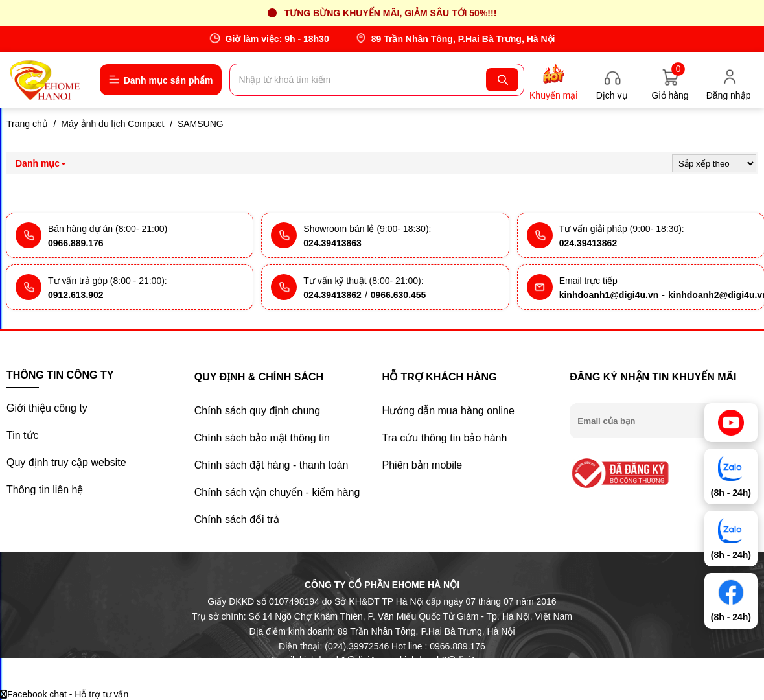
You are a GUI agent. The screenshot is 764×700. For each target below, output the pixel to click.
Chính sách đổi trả (237, 519)
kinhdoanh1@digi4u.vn (609, 295)
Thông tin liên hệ (45, 490)
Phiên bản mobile (423, 465)
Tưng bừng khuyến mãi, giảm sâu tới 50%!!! (391, 13)
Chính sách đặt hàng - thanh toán (272, 465)
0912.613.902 (76, 295)
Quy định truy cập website (66, 462)
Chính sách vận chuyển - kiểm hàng (277, 492)
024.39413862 (588, 243)
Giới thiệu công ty (47, 408)
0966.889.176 (76, 243)
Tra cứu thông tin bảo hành (445, 438)
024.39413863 (332, 243)
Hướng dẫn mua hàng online (448, 411)
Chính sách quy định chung (257, 411)
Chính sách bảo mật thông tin (262, 438)
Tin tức (23, 435)
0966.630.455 (399, 295)
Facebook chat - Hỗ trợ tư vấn (64, 694)
